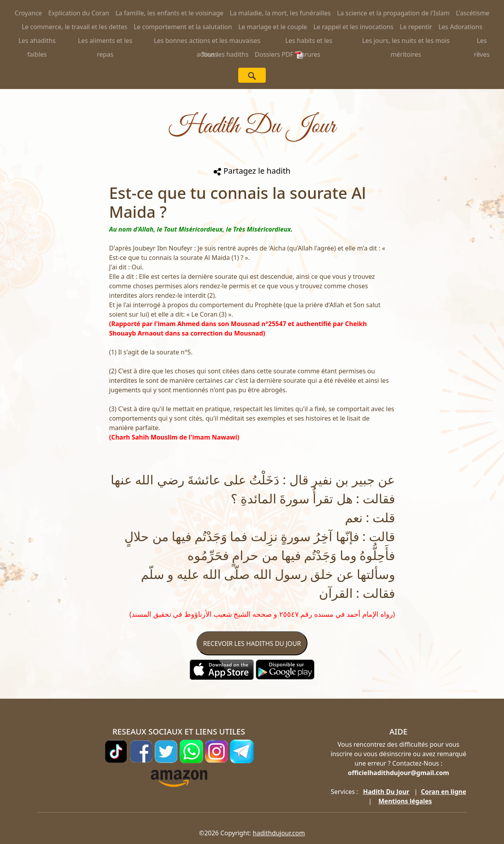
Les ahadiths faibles (37, 42)
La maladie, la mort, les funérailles (280, 13)
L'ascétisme (473, 13)
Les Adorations (460, 27)
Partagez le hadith (252, 171)
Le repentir (416, 27)
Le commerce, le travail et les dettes (74, 27)
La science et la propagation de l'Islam (393, 13)
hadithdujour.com (279, 833)
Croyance (28, 13)
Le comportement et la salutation (183, 27)
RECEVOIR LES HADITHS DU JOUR (252, 644)
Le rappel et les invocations (353, 27)
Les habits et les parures (309, 42)
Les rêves (482, 42)
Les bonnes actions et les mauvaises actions (207, 42)
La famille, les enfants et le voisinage (169, 13)
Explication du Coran (79, 13)
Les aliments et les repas (105, 42)
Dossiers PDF (279, 54)
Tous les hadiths (225, 54)
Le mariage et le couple (273, 27)
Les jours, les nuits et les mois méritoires (406, 42)
